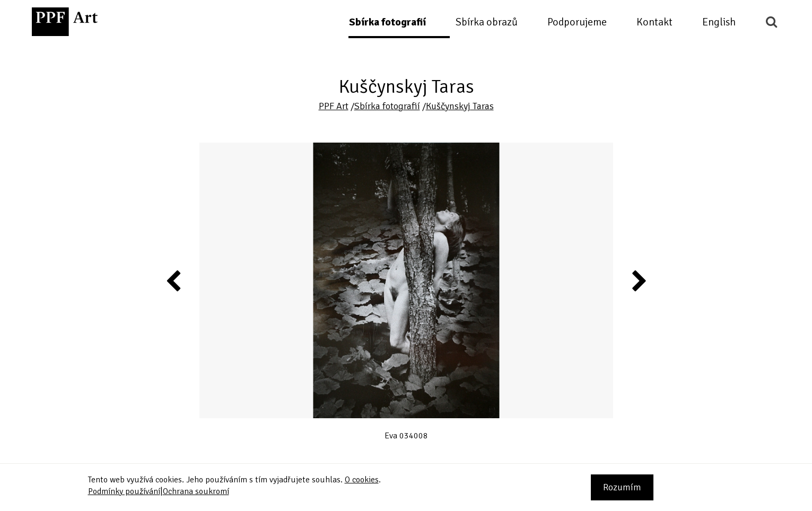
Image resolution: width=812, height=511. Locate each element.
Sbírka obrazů (487, 22)
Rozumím (622, 487)
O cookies (362, 480)
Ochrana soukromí (196, 491)
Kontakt (654, 22)
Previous (174, 280)
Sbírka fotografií (387, 22)
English (719, 22)
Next (638, 280)
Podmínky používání (124, 491)
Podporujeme (577, 22)
